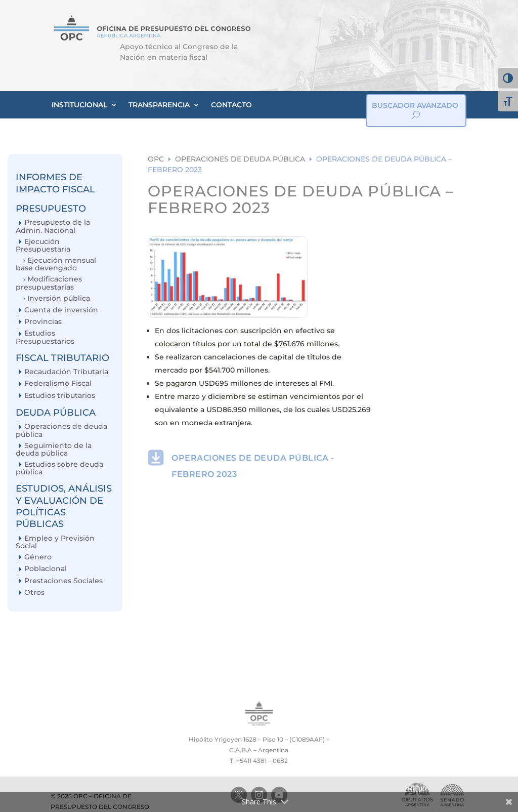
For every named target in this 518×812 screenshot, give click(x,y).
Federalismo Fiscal (58, 383)
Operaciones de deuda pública (61, 430)
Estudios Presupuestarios (45, 337)
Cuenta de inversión (61, 310)
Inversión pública (59, 298)
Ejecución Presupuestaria (43, 245)
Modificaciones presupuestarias (49, 283)
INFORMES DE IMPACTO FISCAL (55, 183)
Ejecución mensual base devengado (56, 264)
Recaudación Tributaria (66, 372)
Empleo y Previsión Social (55, 542)
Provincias (43, 322)
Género (38, 557)
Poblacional (46, 569)
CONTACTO (231, 105)
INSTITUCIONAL (79, 105)
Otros (34, 593)
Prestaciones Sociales (63, 581)
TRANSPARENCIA (159, 105)
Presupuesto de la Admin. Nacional (53, 226)
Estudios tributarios (60, 396)
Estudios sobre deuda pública (59, 468)
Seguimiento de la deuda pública (54, 449)
